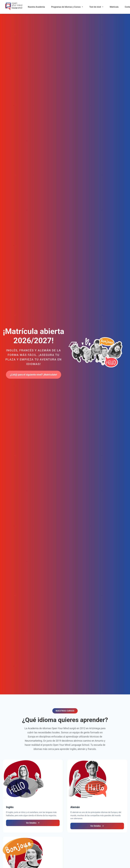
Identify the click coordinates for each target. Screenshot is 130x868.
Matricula (114, 7)
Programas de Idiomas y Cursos (66, 7)
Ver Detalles (33, 823)
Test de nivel (95, 7)
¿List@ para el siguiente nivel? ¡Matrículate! (34, 375)
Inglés (10, 807)
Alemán (75, 807)
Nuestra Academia (36, 7)
